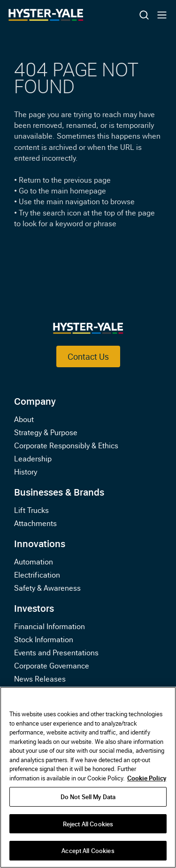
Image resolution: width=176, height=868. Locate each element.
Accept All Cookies (88, 850)
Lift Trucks (31, 510)
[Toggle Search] (144, 15)
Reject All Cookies (88, 823)
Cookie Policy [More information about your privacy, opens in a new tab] (147, 778)
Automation (34, 561)
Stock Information (44, 639)
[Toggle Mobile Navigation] (162, 15)
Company (35, 401)
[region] (88, 777)
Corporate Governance (52, 665)
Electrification (37, 574)
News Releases (40, 678)
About (24, 419)
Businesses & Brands (59, 491)
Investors (34, 608)
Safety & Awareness (47, 587)
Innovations (40, 543)
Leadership (33, 458)
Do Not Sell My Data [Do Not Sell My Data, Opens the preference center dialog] (88, 796)
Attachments (35, 523)
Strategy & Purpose (46, 432)
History (26, 471)
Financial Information (50, 626)
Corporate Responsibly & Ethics (66, 445)
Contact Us (88, 356)
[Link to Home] (70, 15)
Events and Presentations (56, 652)
